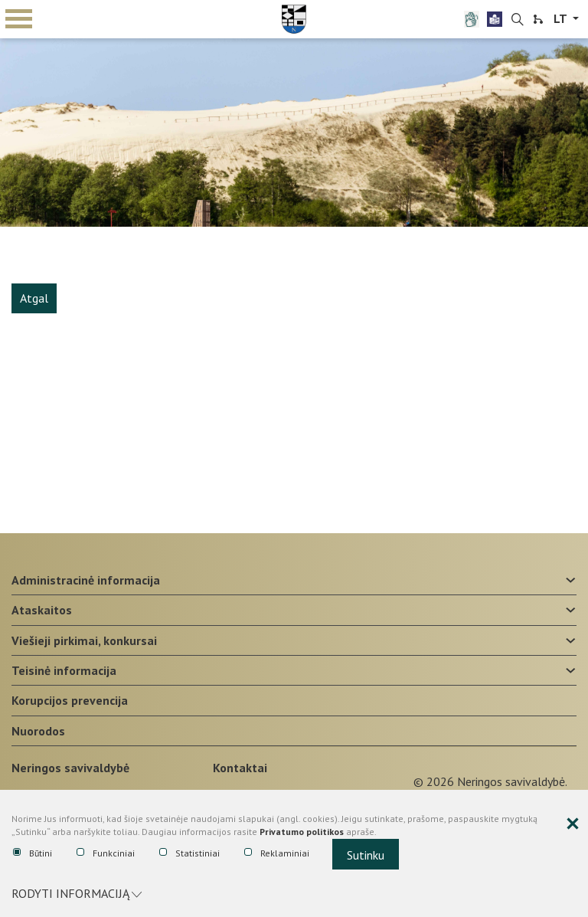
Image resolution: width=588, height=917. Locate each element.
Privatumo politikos (302, 832)
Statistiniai (189, 853)
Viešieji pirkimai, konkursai (84, 640)
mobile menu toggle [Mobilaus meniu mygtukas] (19, 19)
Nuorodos (38, 731)
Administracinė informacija (86, 580)
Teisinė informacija (64, 670)
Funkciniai (106, 853)
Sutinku (366, 855)
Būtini (33, 853)
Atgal (34, 298)
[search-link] (518, 20)
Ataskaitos (42, 610)
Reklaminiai (277, 853)
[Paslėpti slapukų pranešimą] (573, 824)
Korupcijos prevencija (70, 700)
